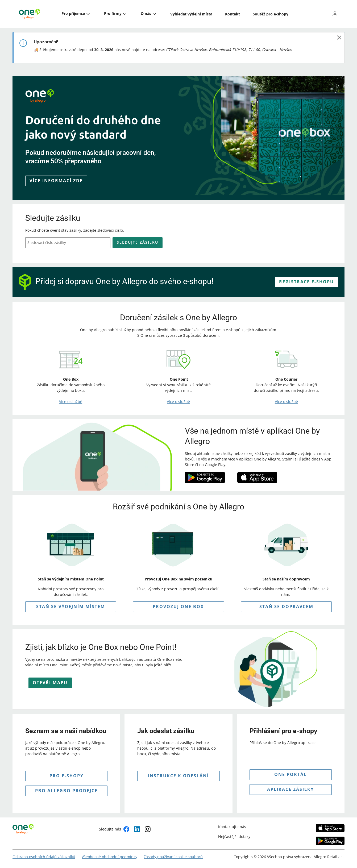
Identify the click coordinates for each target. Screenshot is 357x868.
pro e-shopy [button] (67, 776)
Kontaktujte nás (232, 827)
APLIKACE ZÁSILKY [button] (290, 789)
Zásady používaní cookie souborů (173, 857)
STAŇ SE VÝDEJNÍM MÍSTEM (71, 607)
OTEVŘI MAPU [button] (50, 683)
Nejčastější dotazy (234, 836)
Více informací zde (56, 181)
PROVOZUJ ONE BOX (178, 607)
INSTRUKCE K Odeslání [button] (178, 776)
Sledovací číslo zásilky (47, 242)
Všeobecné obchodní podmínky (109, 857)
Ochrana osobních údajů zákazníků (44, 857)
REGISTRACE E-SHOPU (306, 282)
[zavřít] (339, 38)
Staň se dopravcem (286, 607)
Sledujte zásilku (138, 242)
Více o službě (71, 402)
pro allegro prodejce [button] (66, 791)
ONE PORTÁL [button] (290, 774)
